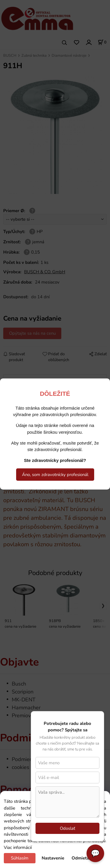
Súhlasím (20, 858)
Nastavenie (53, 858)
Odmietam (82, 858)
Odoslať (67, 828)
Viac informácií (18, 847)
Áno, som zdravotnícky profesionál (55, 475)
